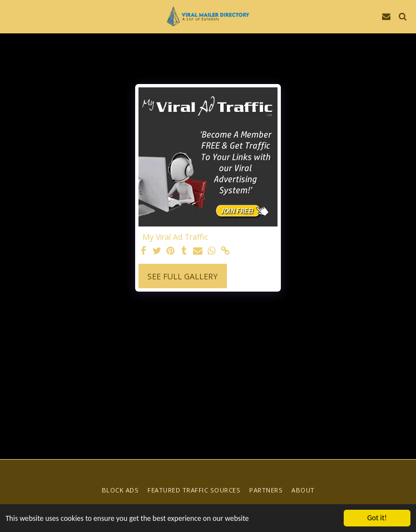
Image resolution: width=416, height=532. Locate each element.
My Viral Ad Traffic (175, 237)
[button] (12, 16)
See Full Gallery (182, 276)
